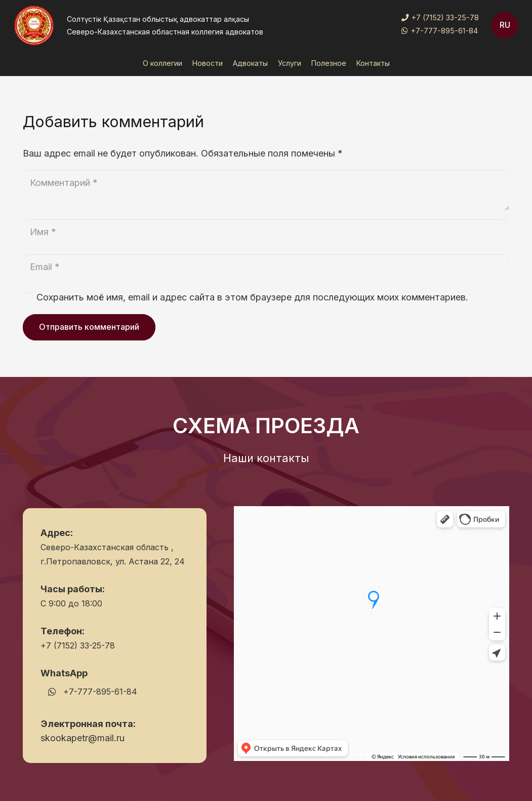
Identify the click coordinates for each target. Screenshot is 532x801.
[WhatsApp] (52, 692)
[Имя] (266, 232)
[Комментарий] (266, 190)
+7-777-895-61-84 (100, 692)
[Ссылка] (34, 25)
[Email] (266, 267)
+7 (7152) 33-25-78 (78, 645)
